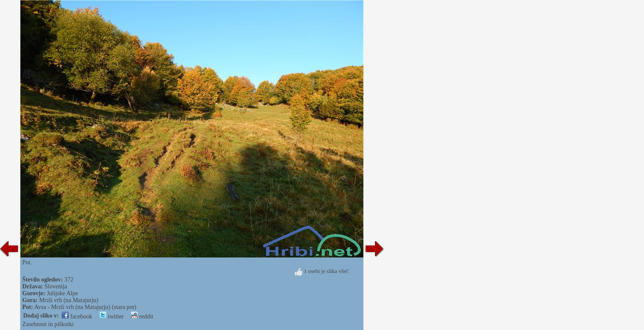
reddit (142, 316)
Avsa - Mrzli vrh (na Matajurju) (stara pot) (85, 307)
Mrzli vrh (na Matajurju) (69, 300)
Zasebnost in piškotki (48, 324)
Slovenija (56, 286)
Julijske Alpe (62, 293)
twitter (112, 316)
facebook (77, 316)
